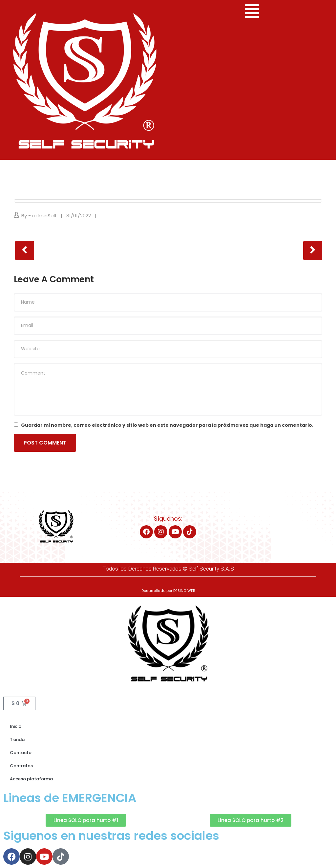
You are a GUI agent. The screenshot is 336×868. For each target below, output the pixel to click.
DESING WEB (184, 591)
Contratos (21, 766)
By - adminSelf (39, 216)
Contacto (21, 753)
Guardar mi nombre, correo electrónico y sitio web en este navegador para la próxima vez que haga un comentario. (167, 425)
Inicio (16, 726)
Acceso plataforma (31, 779)
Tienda (17, 739)
